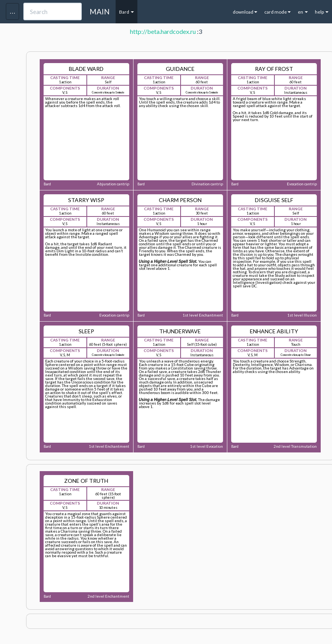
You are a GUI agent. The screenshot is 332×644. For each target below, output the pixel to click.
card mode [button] (278, 12)
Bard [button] (126, 12)
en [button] (303, 12)
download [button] (245, 12)
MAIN (100, 11)
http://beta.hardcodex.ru (163, 31)
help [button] (322, 12)
